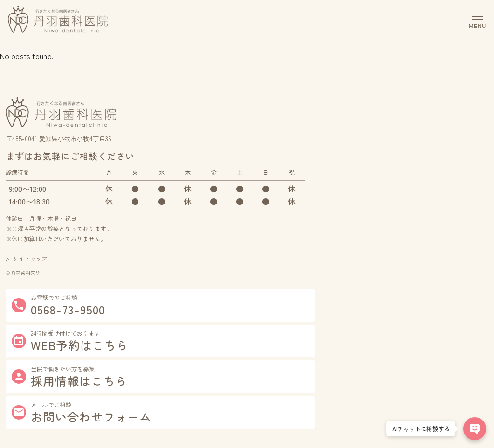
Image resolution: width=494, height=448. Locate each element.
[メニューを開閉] (475, 21)
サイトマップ (30, 258)
